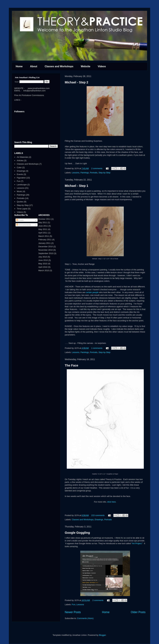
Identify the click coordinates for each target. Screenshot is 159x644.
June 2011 (43, 226)
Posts (20, 220)
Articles (20, 160)
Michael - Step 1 (76, 186)
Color (19, 167)
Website (85, 66)
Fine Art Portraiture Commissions (29, 95)
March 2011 (44, 236)
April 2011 (43, 233)
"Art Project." (137, 543)
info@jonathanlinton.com (34, 91)
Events (20, 174)
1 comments (97, 348)
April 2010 (43, 267)
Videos (102, 66)
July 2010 (43, 257)
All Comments (24, 225)
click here (111, 502)
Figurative (21, 178)
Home (19, 66)
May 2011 (43, 229)
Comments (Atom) (85, 618)
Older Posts (138, 612)
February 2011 (45, 240)
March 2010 (44, 270)
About (34, 66)
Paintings (85, 173)
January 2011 (44, 243)
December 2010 (46, 247)
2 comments (97, 168)
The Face (72, 365)
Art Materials (22, 157)
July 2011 (43, 222)
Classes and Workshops (59, 66)
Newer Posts (73, 612)
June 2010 (43, 260)
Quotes (20, 202)
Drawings (99, 520)
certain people (92, 292)
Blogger (102, 635)
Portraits (94, 173)
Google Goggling (77, 533)
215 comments (98, 515)
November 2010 (46, 250)
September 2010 (46, 253)
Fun (74, 604)
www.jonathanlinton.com (39, 88)
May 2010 (43, 264)
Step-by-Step (104, 173)
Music (19, 191)
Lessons (76, 173)
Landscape (22, 185)
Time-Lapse (22, 209)
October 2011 (44, 219)
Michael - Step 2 (76, 82)
